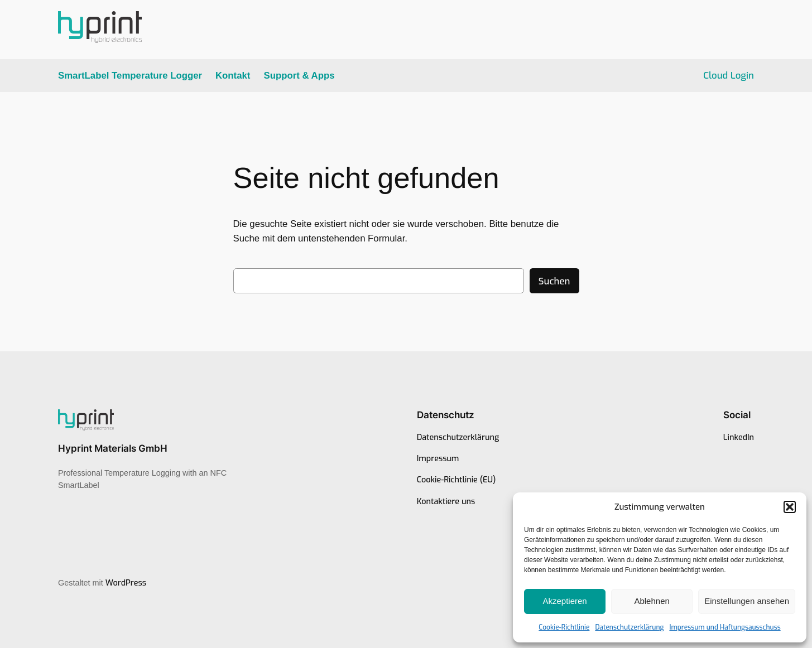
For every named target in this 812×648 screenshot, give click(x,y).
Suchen (554, 281)
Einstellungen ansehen (747, 601)
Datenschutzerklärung (629, 627)
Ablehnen (652, 601)
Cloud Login (729, 75)
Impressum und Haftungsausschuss (725, 627)
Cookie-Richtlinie (564, 627)
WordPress (126, 583)
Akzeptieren (564, 601)
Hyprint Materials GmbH (113, 448)
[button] (790, 507)
